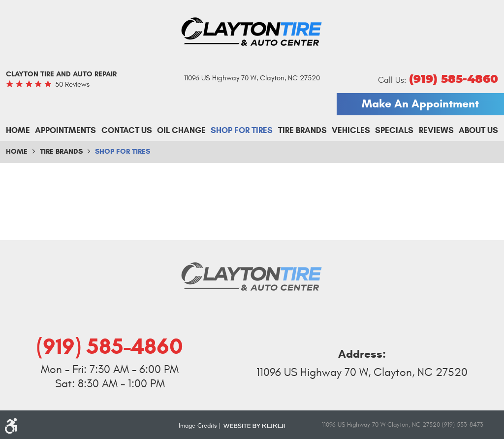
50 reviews (72, 84)
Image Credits (198, 426)
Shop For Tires (242, 130)
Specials (394, 130)
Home (18, 130)
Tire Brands (302, 130)
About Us (478, 130)
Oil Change (181, 130)
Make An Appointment (420, 103)
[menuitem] (18, 131)
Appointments (65, 130)
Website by (254, 425)
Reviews (436, 130)
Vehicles (351, 130)
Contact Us (127, 130)
